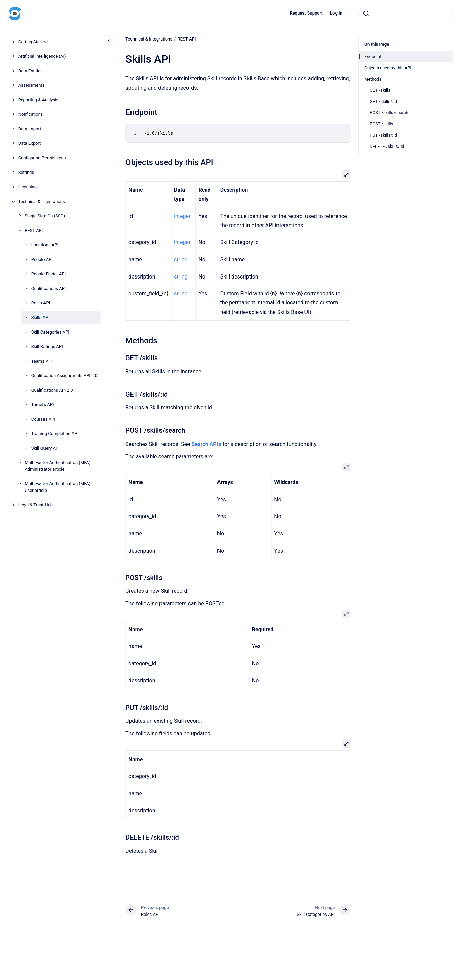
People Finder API (49, 274)
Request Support (306, 13)
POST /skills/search (389, 113)
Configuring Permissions (42, 158)
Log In (336, 13)
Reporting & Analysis (38, 100)
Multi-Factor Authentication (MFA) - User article (59, 487)
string (181, 259)
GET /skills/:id (383, 101)
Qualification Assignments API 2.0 (65, 376)
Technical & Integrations (42, 201)
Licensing (27, 187)
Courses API (43, 419)
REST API (34, 230)
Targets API (43, 405)
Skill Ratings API (47, 347)
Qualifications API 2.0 (52, 390)
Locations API (45, 245)
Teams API (42, 361)
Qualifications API (49, 288)
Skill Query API (46, 448)
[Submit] (366, 14)
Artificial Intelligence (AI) (42, 56)
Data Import (30, 129)
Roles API (41, 303)
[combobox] (406, 14)
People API (42, 259)
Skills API (40, 317)
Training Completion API (55, 434)
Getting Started (33, 42)
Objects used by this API (388, 68)
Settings (26, 172)
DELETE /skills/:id (387, 146)
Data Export (30, 143)
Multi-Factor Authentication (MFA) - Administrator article (59, 466)
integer (182, 216)
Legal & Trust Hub (36, 505)
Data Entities (31, 71)
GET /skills (380, 90)
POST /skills (381, 124)
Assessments (32, 85)
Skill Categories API (50, 332)
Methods (373, 79)
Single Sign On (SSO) (45, 216)
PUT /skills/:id (383, 135)
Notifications (31, 114)
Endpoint (373, 57)
